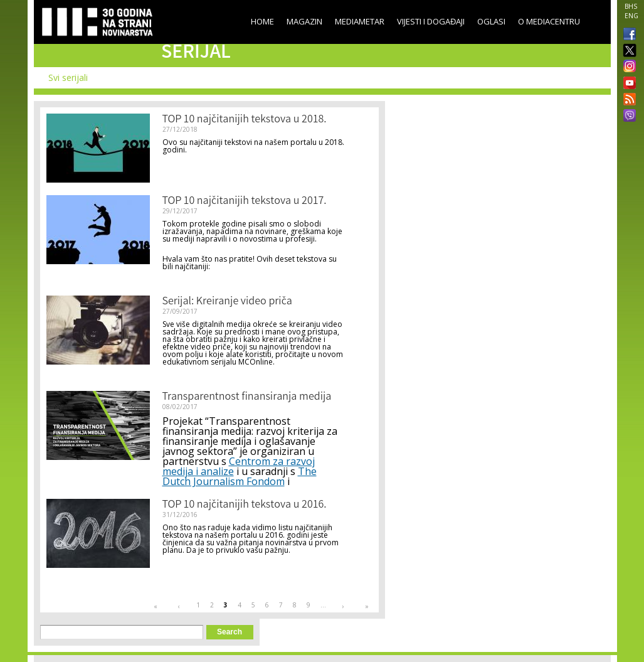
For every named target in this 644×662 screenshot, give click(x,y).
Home (262, 21)
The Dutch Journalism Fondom (240, 476)
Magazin (304, 21)
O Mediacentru (549, 21)
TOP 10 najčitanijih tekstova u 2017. (245, 201)
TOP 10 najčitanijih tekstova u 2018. (245, 120)
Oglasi (491, 21)
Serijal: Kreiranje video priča (227, 302)
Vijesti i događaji (431, 21)
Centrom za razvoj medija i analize (239, 466)
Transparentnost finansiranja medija (247, 397)
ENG (631, 16)
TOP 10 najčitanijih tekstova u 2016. (245, 505)
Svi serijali (68, 77)
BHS (631, 6)
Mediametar (360, 21)
